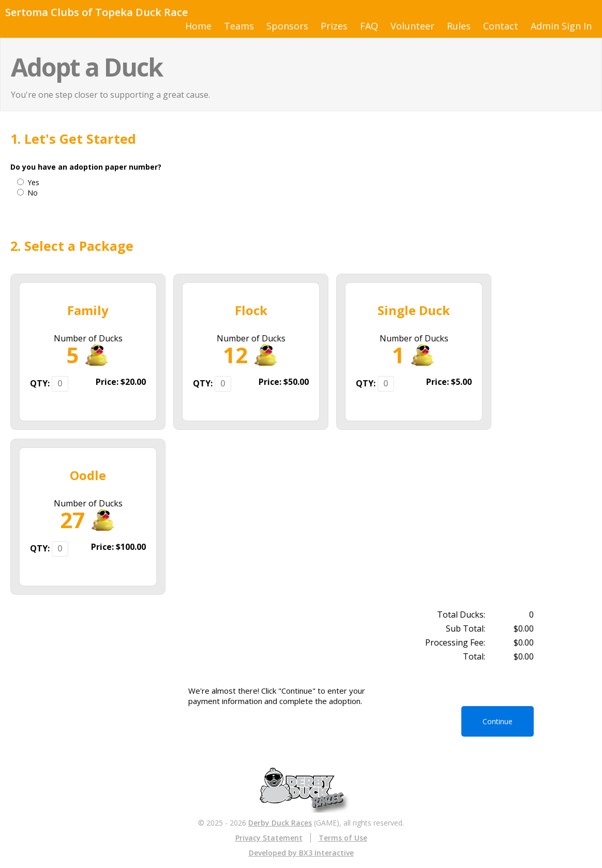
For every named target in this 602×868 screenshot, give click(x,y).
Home (198, 26)
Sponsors (287, 26)
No (33, 193)
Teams (239, 26)
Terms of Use (343, 838)
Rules (459, 26)
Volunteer (412, 26)
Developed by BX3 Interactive (301, 853)
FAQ (369, 26)
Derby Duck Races (280, 823)
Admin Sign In (561, 26)
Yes (33, 182)
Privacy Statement (269, 838)
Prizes (334, 26)
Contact (501, 26)
